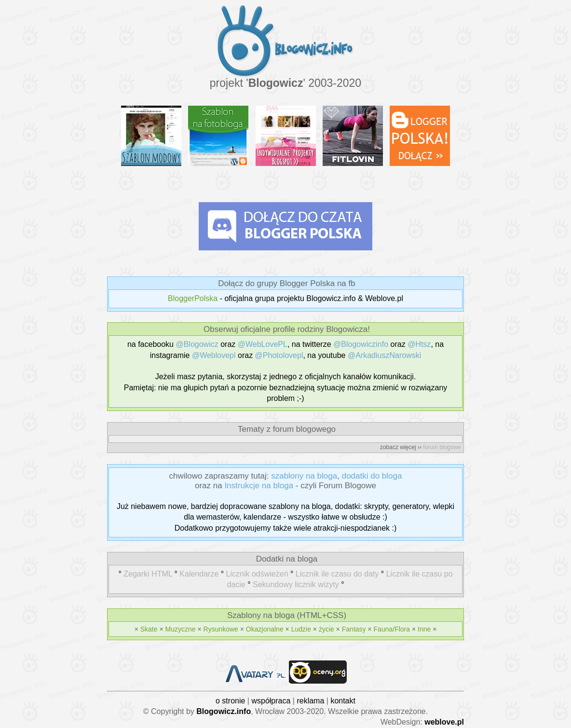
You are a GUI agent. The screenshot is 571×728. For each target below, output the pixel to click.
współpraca (271, 701)
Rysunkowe (221, 629)
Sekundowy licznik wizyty (296, 584)
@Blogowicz (197, 344)
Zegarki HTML (148, 574)
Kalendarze (199, 574)
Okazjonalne (265, 629)
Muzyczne (181, 629)
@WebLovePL (263, 344)
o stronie (230, 701)
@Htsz (419, 344)
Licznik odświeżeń (257, 574)
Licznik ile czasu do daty (337, 574)
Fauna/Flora (392, 629)
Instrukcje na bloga (259, 486)
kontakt (343, 701)
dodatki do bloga (372, 476)
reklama (310, 701)
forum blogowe (442, 447)
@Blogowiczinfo (361, 344)
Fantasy (354, 629)
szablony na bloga (304, 476)
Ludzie (301, 629)
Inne (424, 629)
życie (326, 629)
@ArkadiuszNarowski (384, 355)
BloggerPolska (193, 298)
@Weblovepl (214, 355)
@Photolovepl (279, 355)
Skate (149, 629)
